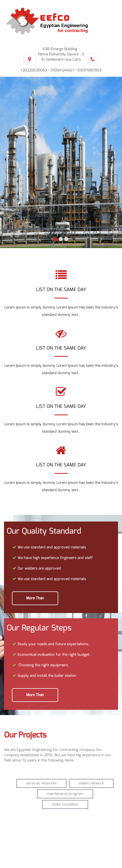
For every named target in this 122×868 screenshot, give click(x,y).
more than (35, 598)
